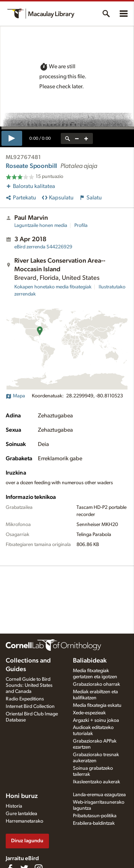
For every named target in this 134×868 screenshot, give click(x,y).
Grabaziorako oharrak (96, 684)
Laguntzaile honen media (41, 225)
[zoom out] (77, 138)
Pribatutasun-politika (95, 816)
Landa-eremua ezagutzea (99, 795)
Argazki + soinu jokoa (96, 720)
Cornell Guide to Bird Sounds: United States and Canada (29, 685)
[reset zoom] (68, 138)
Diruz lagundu (27, 841)
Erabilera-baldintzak (94, 823)
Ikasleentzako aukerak (96, 782)
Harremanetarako (24, 821)
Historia (14, 806)
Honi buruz (22, 796)
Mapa (15, 396)
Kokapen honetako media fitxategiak (53, 287)
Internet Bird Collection (30, 706)
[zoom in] (86, 138)
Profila (81, 225)
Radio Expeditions (25, 699)
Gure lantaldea (21, 814)
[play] (12, 138)
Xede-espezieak (89, 713)
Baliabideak (90, 661)
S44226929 (43, 247)
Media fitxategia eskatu (97, 705)
